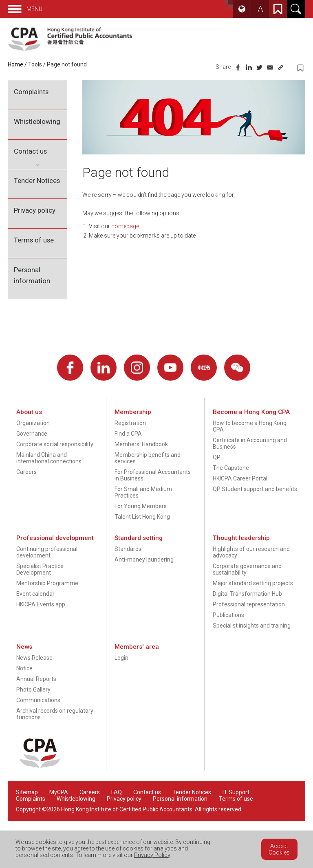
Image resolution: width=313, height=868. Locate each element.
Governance (32, 434)
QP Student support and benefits (255, 489)
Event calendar (35, 594)
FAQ (117, 792)
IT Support (236, 792)
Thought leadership (241, 538)
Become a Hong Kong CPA (251, 412)
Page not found (67, 64)
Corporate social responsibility (55, 444)
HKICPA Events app (41, 604)
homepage (125, 226)
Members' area (137, 647)
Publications (228, 615)
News (24, 647)
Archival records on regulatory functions (55, 714)
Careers (26, 472)
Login (121, 658)
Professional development (55, 538)
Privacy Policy (152, 855)
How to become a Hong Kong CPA (250, 426)
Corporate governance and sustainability (247, 569)
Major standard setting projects (253, 583)
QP (217, 457)
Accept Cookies (279, 849)
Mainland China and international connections (49, 458)
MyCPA (59, 792)
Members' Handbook (141, 444)
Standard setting (139, 538)
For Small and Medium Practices (143, 492)
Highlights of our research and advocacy (251, 552)
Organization (33, 423)
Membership (133, 412)
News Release (34, 658)
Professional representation (249, 604)
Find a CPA (128, 434)
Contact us (30, 151)
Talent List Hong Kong (142, 517)
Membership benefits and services (148, 458)
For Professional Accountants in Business (153, 475)
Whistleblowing (37, 121)
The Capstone (231, 468)
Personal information (32, 275)
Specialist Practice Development (40, 569)
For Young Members (141, 506)
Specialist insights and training (252, 626)
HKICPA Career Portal (240, 478)
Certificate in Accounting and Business (250, 443)
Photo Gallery (33, 690)
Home (15, 64)
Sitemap (27, 792)
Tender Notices (37, 181)
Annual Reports (36, 679)
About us (29, 412)
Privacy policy (35, 210)
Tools (35, 64)
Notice (24, 668)
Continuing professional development (47, 552)
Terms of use (34, 240)
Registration (130, 423)
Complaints (31, 92)
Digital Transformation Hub (247, 594)
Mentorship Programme (47, 583)
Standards (128, 549)
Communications (38, 700)
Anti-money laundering (144, 560)
